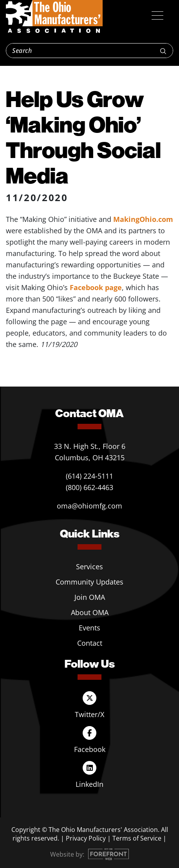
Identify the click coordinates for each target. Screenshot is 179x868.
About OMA (90, 612)
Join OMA (90, 597)
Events (89, 628)
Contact (90, 643)
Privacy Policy (86, 838)
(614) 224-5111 (89, 476)
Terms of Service (137, 838)
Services (89, 567)
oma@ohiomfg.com (89, 506)
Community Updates (89, 582)
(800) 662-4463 (89, 487)
